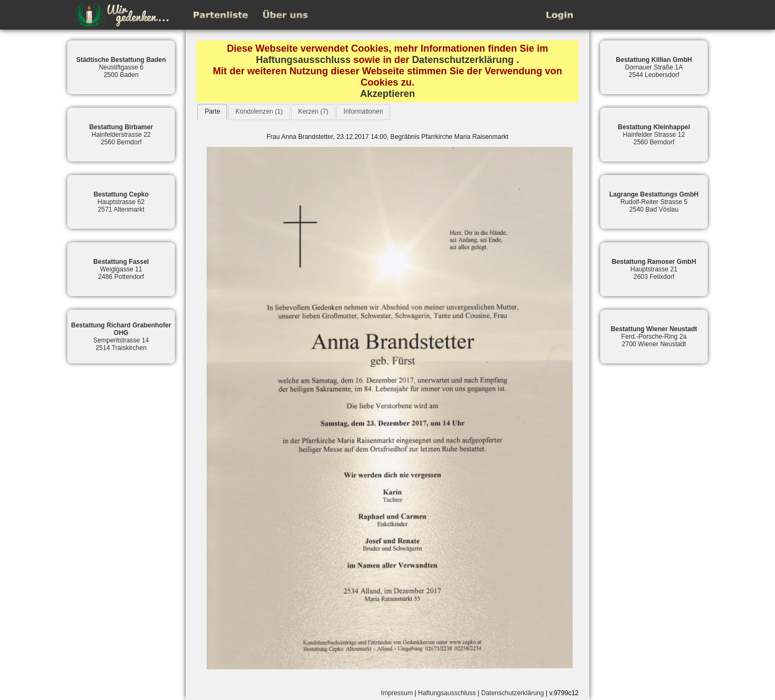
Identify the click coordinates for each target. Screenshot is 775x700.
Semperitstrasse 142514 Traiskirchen (121, 337)
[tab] (212, 112)
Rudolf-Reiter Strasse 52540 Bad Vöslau (654, 202)
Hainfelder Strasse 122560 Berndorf (654, 135)
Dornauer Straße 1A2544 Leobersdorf (654, 67)
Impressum (397, 693)
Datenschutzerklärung (463, 60)
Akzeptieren (387, 94)
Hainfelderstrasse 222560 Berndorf (121, 135)
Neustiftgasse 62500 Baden (121, 67)
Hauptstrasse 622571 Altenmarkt (121, 202)
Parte (212, 111)
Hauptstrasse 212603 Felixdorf (654, 269)
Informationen (363, 111)
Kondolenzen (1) (259, 111)
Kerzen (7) (313, 111)
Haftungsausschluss (303, 60)
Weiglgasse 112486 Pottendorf (121, 269)
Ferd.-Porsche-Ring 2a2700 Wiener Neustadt (654, 337)
